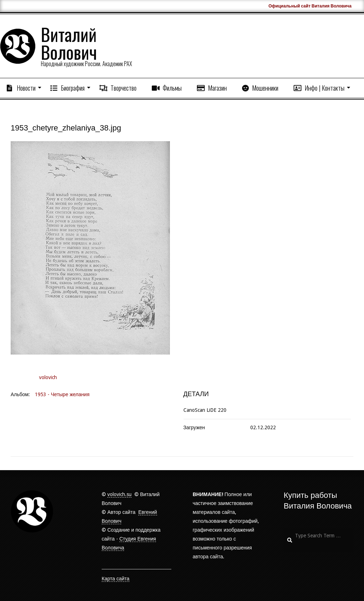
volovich (48, 377)
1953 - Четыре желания (62, 394)
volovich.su (119, 494)
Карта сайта (116, 579)
